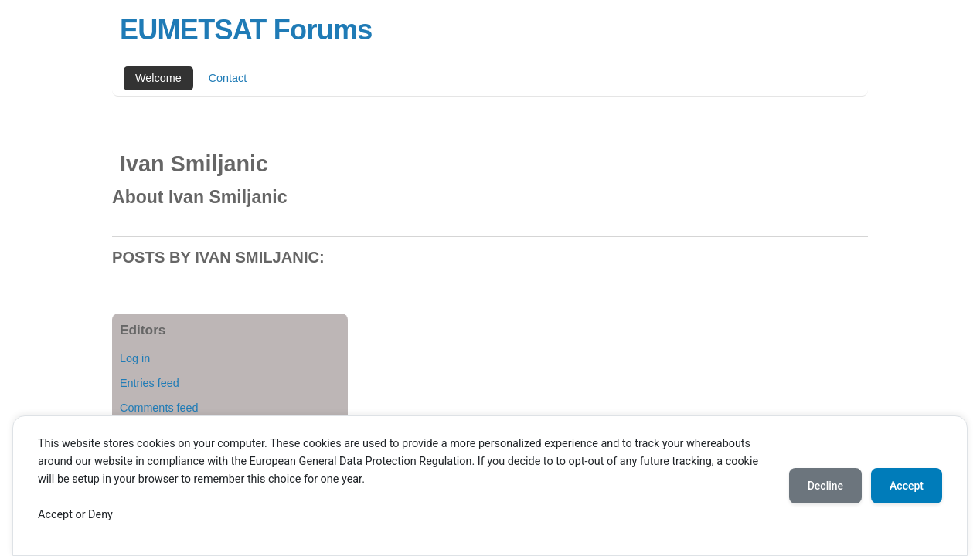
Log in (135, 358)
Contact (228, 78)
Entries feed (150, 383)
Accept (907, 486)
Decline (825, 486)
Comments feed (159, 408)
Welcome (158, 78)
